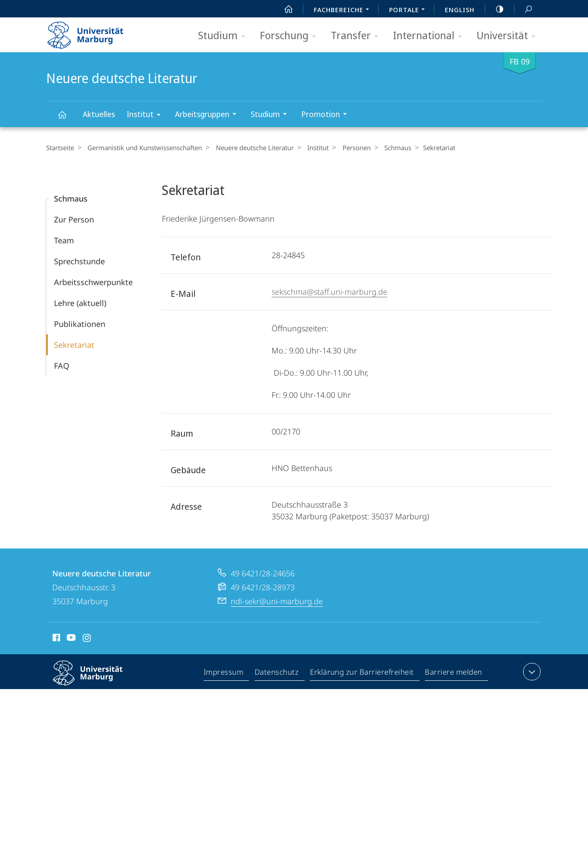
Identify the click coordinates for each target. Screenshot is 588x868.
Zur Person (74, 219)
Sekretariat (74, 345)
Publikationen (80, 324)
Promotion (327, 115)
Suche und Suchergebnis (524, 9)
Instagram (87, 639)
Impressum (224, 673)
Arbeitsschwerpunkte (93, 282)
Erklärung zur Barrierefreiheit (362, 673)
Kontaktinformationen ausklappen (531, 672)
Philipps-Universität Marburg (95, 680)
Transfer (357, 36)
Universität (509, 36)
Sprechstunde (79, 261)
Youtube (70, 639)
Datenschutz (277, 673)
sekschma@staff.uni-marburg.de (329, 292)
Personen (347, 148)
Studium (224, 36)
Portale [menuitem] (409, 10)
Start (284, 9)
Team (64, 240)
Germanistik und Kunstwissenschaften (143, 148)
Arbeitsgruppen (208, 115)
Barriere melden (454, 673)
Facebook (55, 639)
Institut (146, 116)
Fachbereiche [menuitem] (344, 10)
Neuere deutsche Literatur (67, 119)
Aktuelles (99, 114)
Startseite (60, 148)
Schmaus (386, 148)
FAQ (62, 366)
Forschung (291, 36)
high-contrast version (495, 9)
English (460, 10)
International (430, 36)
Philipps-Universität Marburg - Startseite (93, 32)
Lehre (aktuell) (80, 303)
